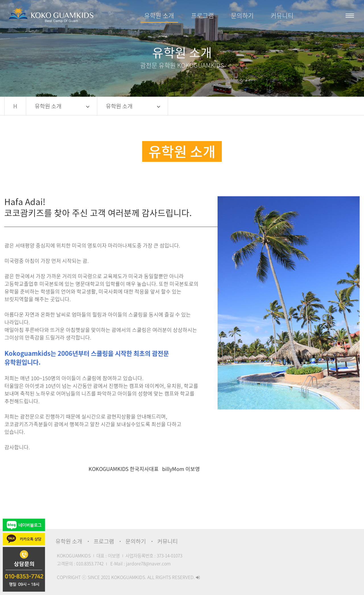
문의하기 (242, 15)
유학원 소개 (159, 15)
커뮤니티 (282, 15)
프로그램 (202, 15)
